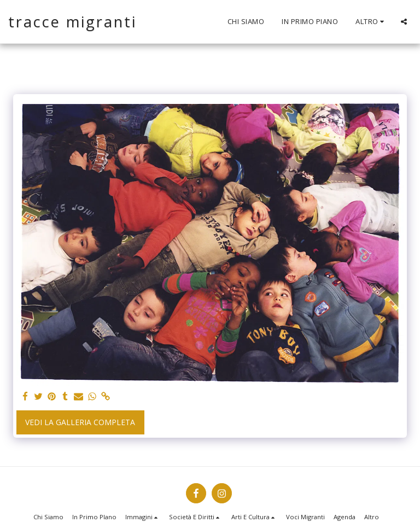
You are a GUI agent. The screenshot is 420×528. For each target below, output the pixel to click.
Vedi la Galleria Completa (80, 422)
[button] (404, 22)
